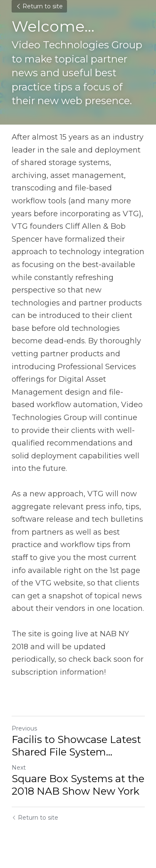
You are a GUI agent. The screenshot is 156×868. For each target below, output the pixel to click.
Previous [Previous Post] (24, 728)
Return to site (39, 6)
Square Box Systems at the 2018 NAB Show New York (78, 785)
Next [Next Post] (19, 768)
